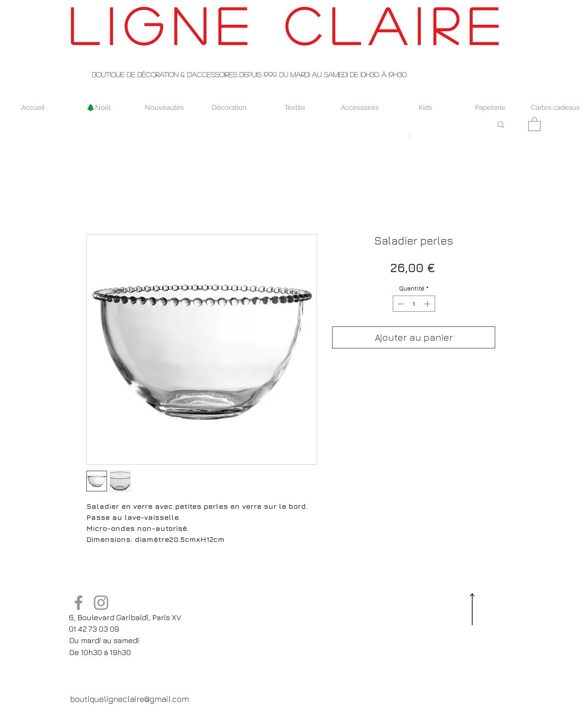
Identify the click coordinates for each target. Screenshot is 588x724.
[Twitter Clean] (107, 718)
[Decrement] (400, 304)
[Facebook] (79, 603)
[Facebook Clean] (89, 718)
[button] (534, 124)
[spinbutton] (414, 304)
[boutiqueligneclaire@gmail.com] (129, 699)
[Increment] (428, 304)
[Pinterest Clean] (126, 718)
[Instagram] (101, 603)
